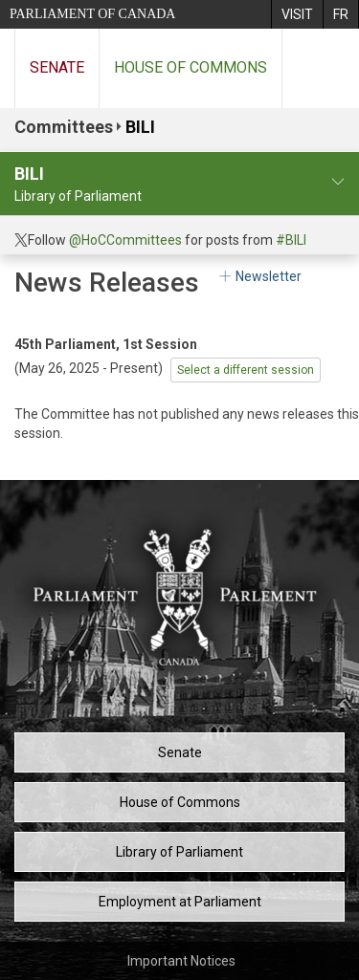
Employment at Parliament (180, 902)
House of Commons (191, 67)
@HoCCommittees (125, 240)
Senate (57, 67)
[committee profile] (338, 182)
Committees (64, 127)
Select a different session (246, 370)
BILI (140, 127)
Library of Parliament (179, 852)
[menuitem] (297, 14)
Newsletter (259, 276)
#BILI (291, 240)
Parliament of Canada (92, 14)
